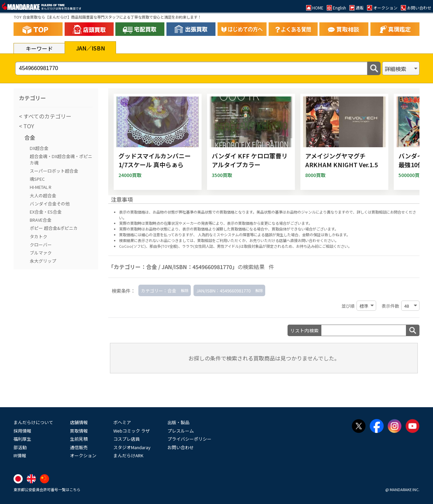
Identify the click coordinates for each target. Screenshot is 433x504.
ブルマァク (41, 253)
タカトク (39, 236)
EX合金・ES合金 (46, 212)
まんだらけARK (128, 455)
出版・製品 (178, 422)
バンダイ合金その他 (50, 204)
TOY (28, 126)
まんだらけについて (33, 422)
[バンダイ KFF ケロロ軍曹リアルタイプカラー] (251, 142)
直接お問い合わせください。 (314, 240)
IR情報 (20, 455)
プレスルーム (181, 431)
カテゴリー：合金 (159, 291)
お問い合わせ (181, 447)
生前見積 (79, 439)
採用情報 (22, 431)
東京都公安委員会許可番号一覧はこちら (47, 489)
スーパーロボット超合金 (54, 171)
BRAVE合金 (41, 220)
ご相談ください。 (337, 246)
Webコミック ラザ (132, 431)
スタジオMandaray (132, 447)
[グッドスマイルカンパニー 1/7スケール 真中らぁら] (158, 142)
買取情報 (79, 431)
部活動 (20, 447)
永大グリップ (43, 261)
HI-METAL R (41, 187)
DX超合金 (39, 148)
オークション (83, 455)
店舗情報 (79, 422)
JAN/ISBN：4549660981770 (223, 291)
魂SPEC (37, 179)
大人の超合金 (43, 195)
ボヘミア (122, 422)
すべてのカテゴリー (47, 116)
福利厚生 (22, 439)
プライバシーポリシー (189, 439)
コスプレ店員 (127, 439)
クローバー (41, 245)
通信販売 (79, 447)
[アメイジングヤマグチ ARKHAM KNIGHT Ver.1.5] (344, 142)
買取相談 (205, 240)
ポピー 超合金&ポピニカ (54, 228)
